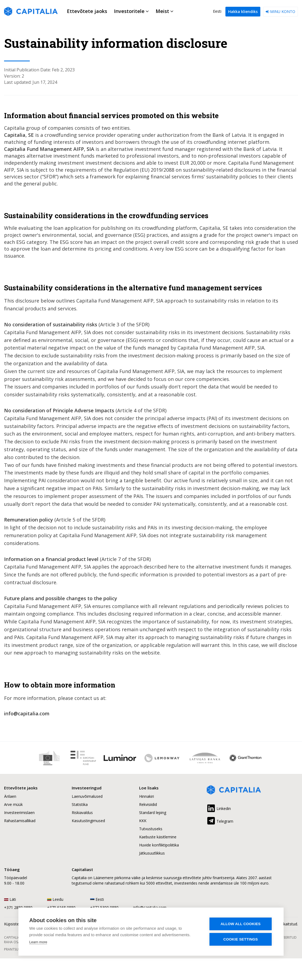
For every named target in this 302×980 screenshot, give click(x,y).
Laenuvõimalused (87, 796)
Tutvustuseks (151, 829)
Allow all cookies (241, 924)
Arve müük (13, 804)
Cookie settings (241, 939)
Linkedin (219, 808)
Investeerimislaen (19, 813)
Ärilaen (10, 796)
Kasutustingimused (88, 821)
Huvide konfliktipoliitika (159, 845)
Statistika (80, 804)
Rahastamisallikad (20, 821)
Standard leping (153, 813)
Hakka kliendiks (243, 11)
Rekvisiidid (148, 804)
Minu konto (280, 11)
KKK (143, 821)
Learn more (38, 942)
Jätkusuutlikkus (152, 853)
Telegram (220, 820)
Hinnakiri (147, 796)
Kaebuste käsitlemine (158, 837)
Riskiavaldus (82, 813)
